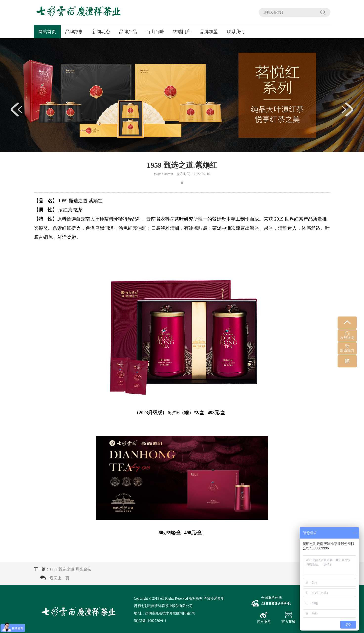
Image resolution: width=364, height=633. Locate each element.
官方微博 (264, 618)
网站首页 (47, 32)
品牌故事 (74, 32)
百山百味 (155, 32)
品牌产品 (128, 32)
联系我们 (236, 32)
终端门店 (182, 32)
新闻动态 (101, 32)
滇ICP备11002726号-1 (150, 621)
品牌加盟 (209, 32)
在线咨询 (347, 336)
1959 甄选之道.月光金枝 (70, 569)
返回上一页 (60, 578)
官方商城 (288, 618)
